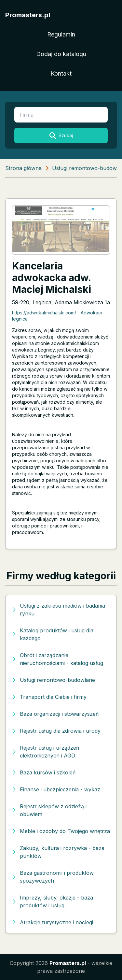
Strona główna (23, 168)
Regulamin (61, 34)
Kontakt (61, 73)
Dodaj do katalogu (61, 54)
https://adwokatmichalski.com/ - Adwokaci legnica (57, 316)
